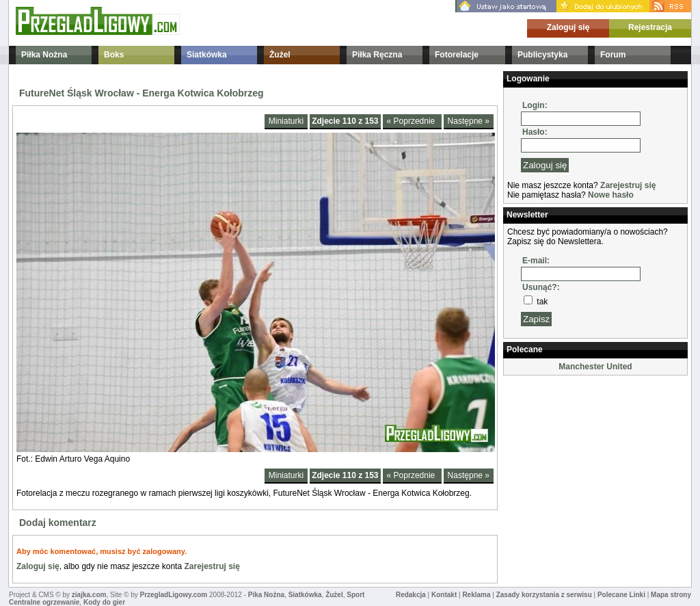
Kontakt (444, 595)
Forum (613, 55)
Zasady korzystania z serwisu (544, 595)
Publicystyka (542, 55)
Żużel (280, 55)
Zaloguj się (568, 27)
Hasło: (535, 132)
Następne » (469, 121)
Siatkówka (207, 55)
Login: (535, 105)
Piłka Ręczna (377, 55)
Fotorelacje (457, 55)
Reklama (476, 595)
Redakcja (411, 595)
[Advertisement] (571, 447)
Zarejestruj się (212, 566)
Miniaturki (286, 121)
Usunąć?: (541, 287)
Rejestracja (650, 27)
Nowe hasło (611, 195)
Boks (114, 55)
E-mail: (536, 261)
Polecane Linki (621, 595)
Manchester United (595, 367)
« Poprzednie (412, 121)
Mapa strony (671, 595)
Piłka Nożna (44, 55)
